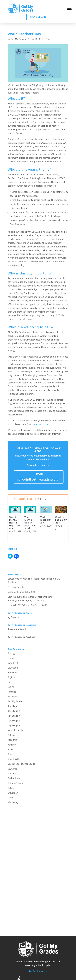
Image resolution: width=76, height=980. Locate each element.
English (11, 678)
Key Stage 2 (14, 711)
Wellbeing (13, 802)
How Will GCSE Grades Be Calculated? (27, 605)
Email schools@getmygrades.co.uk (39, 477)
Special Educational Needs (21, 764)
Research (12, 740)
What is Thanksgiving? (61, 520)
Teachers (12, 774)
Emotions (13, 673)
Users (10, 798)
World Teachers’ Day (45, 520)
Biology (12, 653)
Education (13, 668)
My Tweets (13, 617)
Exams (11, 687)
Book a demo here (36, 465)
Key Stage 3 (14, 716)
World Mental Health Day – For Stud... (30, 523)
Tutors (11, 788)
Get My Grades (18, 39)
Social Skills (14, 759)
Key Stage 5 (14, 726)
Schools (12, 750)
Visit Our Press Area (38, 971)
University (13, 793)
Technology (14, 778)
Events (11, 682)
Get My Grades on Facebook (22, 637)
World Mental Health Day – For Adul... (15, 523)
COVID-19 (13, 663)
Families (12, 692)
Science (11, 754)
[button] (69, 8)
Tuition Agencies (16, 783)
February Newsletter (18, 587)
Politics (11, 735)
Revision (12, 745)
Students (12, 769)
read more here (41, 424)
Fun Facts (47, 39)
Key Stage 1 (14, 706)
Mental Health (15, 730)
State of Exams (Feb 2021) (21, 592)
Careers (11, 658)
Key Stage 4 (14, 721)
